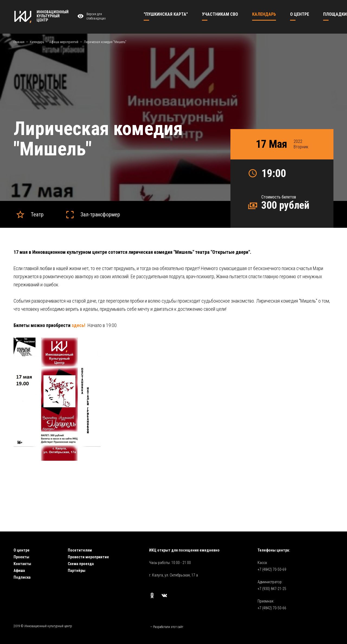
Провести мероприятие (88, 557)
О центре (22, 550)
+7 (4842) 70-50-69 (272, 569)
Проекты (21, 557)
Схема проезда (81, 564)
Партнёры (77, 571)
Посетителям (80, 550)
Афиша (19, 571)
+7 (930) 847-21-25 (272, 589)
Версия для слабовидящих (91, 16)
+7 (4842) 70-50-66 (272, 608)
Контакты (22, 564)
